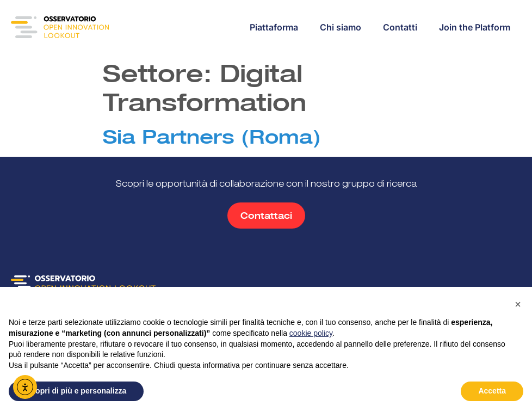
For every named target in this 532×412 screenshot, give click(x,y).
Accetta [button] (492, 391)
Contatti (400, 27)
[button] (518, 304)
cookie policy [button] (311, 333)
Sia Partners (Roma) (212, 137)
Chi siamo (341, 27)
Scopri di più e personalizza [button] (76, 391)
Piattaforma (274, 27)
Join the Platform (475, 27)
